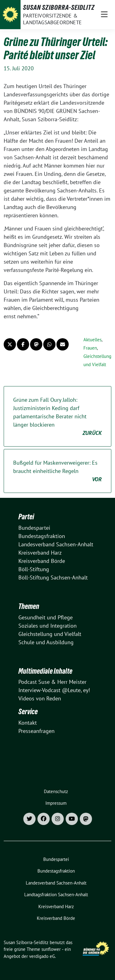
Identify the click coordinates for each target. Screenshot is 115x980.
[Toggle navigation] (104, 15)
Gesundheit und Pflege (46, 617)
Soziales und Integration (48, 626)
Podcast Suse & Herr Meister (52, 682)
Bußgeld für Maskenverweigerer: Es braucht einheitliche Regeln (57, 471)
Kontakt (28, 723)
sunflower (51, 949)
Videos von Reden (40, 698)
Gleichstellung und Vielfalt (50, 634)
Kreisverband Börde (42, 561)
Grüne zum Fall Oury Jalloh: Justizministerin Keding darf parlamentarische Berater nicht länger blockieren (57, 417)
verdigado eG (42, 956)
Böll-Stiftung (34, 569)
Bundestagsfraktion (42, 536)
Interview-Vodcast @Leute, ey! (54, 690)
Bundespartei (34, 528)
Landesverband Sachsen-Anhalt (56, 544)
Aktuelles (92, 340)
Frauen (90, 348)
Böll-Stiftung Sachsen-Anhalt (53, 577)
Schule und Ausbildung (46, 642)
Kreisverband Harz (40, 553)
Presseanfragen (36, 731)
